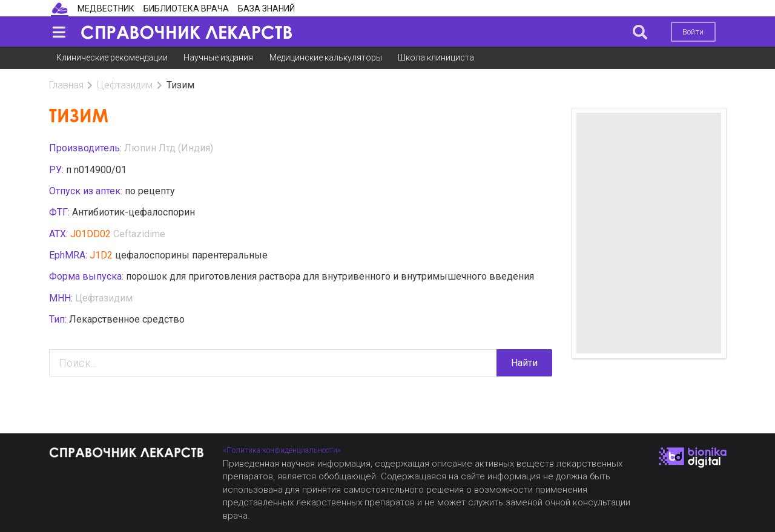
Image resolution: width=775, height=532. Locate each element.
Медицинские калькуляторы (326, 57)
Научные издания (218, 57)
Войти (693, 32)
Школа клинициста (436, 57)
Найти (524, 363)
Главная (66, 85)
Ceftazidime (139, 234)
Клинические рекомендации (112, 57)
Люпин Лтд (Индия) (169, 148)
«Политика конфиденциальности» (282, 450)
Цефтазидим (125, 85)
